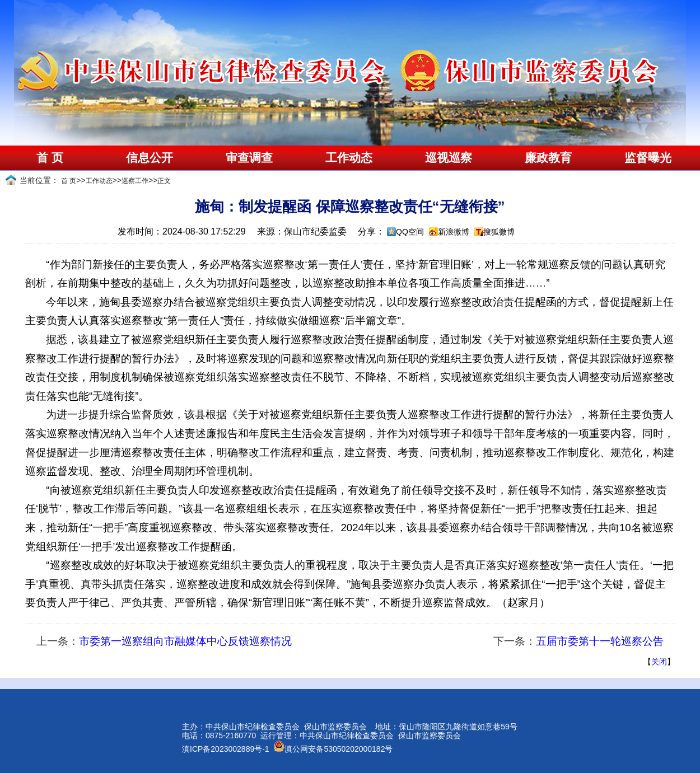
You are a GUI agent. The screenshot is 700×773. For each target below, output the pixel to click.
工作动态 (349, 158)
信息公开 (150, 158)
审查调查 (249, 158)
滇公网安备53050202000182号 (333, 749)
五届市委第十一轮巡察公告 (600, 641)
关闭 (659, 662)
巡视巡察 (449, 158)
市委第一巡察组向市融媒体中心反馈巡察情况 (185, 641)
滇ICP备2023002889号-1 (226, 749)
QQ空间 (410, 232)
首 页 (50, 158)
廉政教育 (548, 158)
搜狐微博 (499, 232)
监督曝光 (648, 158)
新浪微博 (454, 232)
